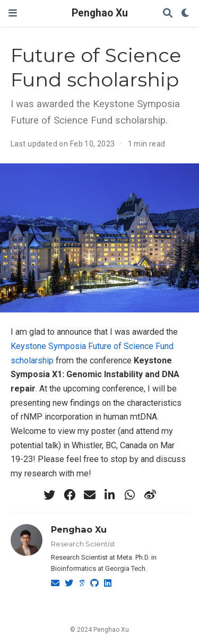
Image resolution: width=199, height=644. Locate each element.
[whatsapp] (130, 495)
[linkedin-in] (110, 495)
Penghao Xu (100, 13)
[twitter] (49, 495)
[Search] (168, 14)
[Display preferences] (186, 14)
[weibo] (150, 495)
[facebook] (70, 495)
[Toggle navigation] (13, 13)
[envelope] (90, 495)
